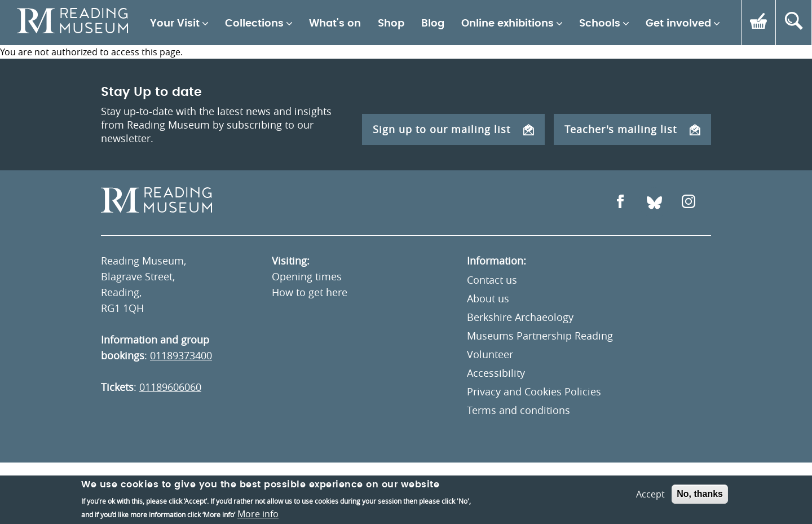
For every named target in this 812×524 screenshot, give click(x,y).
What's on (335, 24)
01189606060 (170, 387)
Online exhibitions (507, 24)
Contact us (492, 280)
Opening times (307, 276)
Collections (254, 24)
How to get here (310, 292)
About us (488, 298)
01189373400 (181, 355)
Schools (600, 24)
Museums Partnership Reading (540, 336)
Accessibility (496, 373)
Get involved (678, 24)
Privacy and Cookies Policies (534, 391)
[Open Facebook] (620, 203)
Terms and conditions (518, 410)
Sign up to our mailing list (453, 129)
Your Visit (175, 24)
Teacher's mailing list (632, 129)
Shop (391, 24)
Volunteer (490, 354)
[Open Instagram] (689, 203)
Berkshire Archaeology (520, 317)
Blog (433, 24)
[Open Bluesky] (654, 203)
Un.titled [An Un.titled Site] (691, 494)
